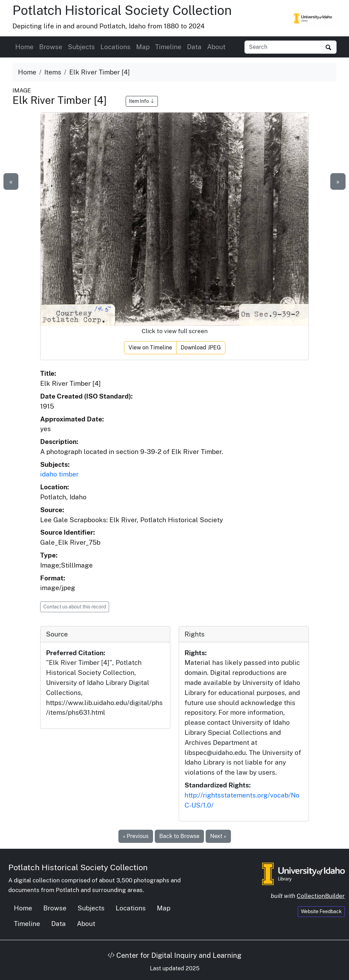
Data (194, 47)
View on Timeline (150, 348)
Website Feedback (321, 911)
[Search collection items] (283, 47)
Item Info (142, 101)
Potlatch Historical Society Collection (122, 10)
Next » (218, 836)
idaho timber (59, 474)
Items (53, 72)
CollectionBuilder (321, 896)
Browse (51, 47)
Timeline (168, 47)
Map (143, 47)
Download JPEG (201, 348)
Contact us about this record (75, 607)
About (216, 47)
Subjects (81, 47)
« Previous (136, 836)
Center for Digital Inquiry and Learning (174, 955)
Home (24, 47)
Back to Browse (179, 836)
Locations (115, 47)
